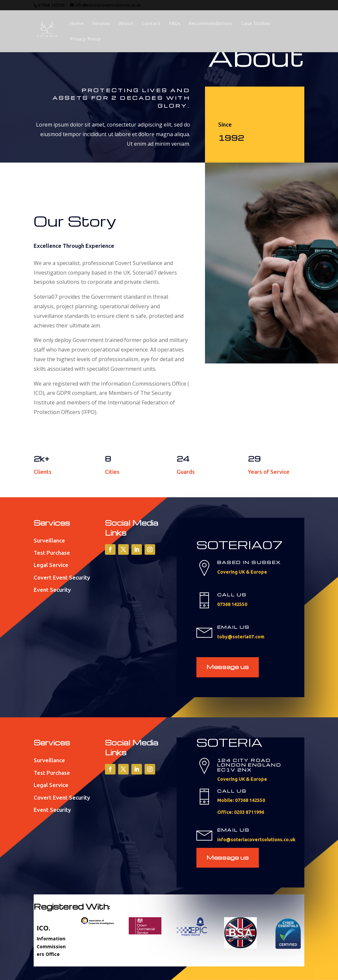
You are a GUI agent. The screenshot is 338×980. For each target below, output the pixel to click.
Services (101, 24)
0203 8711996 (249, 812)
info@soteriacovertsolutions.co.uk (108, 5)
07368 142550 (51, 5)
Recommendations (211, 24)
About (126, 24)
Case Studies (256, 24)
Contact (151, 24)
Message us (228, 667)
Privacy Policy (85, 39)
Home (77, 24)
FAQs (175, 24)
